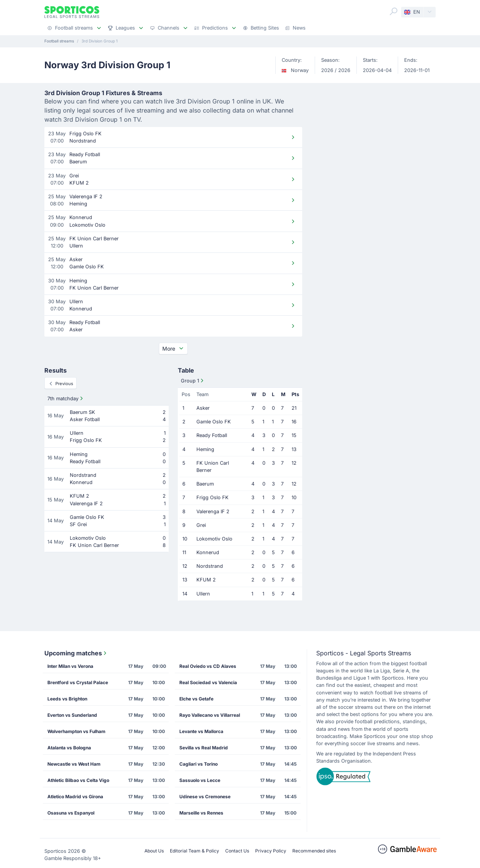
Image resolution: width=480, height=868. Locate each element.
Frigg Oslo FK (213, 497)
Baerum (205, 484)
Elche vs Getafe (196, 699)
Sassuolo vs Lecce (200, 780)
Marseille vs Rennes (201, 813)
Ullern (203, 594)
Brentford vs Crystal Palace (78, 682)
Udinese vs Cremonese (205, 797)
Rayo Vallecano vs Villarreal (210, 715)
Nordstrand (210, 566)
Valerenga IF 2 (213, 512)
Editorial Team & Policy (195, 851)
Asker (203, 408)
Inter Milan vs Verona (70, 666)
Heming (205, 449)
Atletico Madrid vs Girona (75, 797)
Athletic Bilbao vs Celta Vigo (78, 780)
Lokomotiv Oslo (214, 539)
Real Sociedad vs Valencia (208, 682)
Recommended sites (314, 851)
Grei (201, 525)
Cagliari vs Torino (198, 764)
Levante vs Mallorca (201, 731)
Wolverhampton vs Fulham (76, 731)
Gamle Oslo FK (214, 422)
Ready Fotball (212, 435)
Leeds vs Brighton (67, 699)
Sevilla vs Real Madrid (204, 748)
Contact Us (237, 851)
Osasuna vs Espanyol (71, 813)
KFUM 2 (206, 580)
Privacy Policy (271, 851)
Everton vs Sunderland (72, 715)
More (173, 349)
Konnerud (208, 552)
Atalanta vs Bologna (69, 748)
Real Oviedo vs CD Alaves (208, 666)
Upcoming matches (76, 653)
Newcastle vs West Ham (74, 764)
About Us (154, 851)
